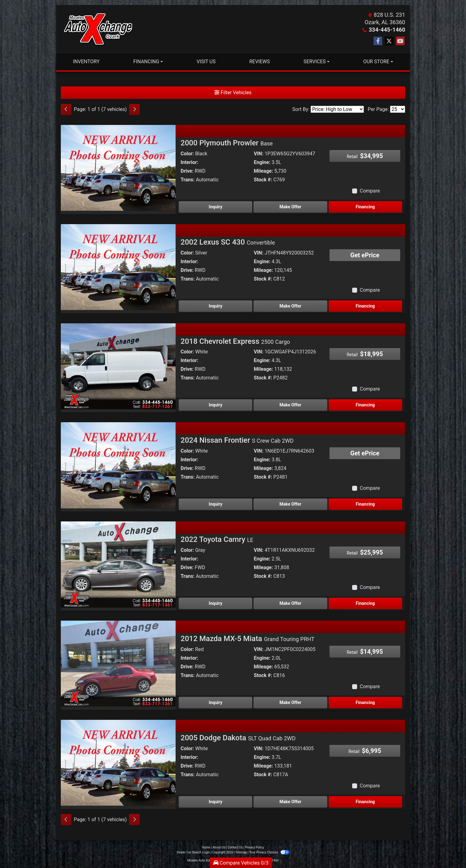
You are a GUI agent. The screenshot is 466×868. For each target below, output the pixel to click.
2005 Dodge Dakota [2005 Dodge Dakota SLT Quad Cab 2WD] (238, 738)
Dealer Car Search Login (193, 852)
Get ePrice (365, 255)
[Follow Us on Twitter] (389, 41)
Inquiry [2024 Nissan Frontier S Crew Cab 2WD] (216, 504)
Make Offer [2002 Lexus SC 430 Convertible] (290, 306)
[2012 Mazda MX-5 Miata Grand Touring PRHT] (118, 663)
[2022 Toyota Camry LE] (118, 564)
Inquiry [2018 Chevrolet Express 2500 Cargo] (216, 405)
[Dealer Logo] (98, 29)
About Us (219, 847)
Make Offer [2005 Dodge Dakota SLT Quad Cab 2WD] (290, 802)
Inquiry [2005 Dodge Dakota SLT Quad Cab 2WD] (216, 802)
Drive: (187, 171)
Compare (370, 191)
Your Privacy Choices (269, 852)
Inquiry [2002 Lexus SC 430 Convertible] (216, 306)
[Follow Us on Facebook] (378, 41)
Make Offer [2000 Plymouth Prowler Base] (290, 207)
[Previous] (66, 109)
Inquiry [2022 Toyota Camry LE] (216, 603)
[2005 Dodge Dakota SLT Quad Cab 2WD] (118, 762)
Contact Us (235, 847)
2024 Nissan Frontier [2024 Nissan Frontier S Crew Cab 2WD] (237, 440)
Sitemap (241, 852)
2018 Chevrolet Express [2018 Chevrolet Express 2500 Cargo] (235, 341)
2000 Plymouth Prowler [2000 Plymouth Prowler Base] (227, 143)
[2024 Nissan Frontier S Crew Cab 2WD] (118, 465)
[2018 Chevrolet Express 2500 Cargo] (118, 366)
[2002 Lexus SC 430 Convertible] (118, 267)
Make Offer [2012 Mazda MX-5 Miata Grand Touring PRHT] (290, 702)
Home (206, 847)
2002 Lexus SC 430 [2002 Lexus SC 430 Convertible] (228, 242)
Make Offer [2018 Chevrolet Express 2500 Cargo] (290, 405)
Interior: (189, 162)
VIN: (259, 154)
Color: (187, 154)
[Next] (134, 109)
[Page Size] (398, 109)
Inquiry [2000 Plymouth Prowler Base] (216, 207)
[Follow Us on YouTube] (400, 41)
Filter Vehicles (233, 93)
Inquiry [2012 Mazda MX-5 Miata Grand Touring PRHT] (216, 702)
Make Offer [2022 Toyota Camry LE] (290, 603)
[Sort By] (337, 109)
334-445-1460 (387, 30)
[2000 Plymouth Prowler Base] (118, 168)
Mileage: (263, 171)
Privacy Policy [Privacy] (255, 847)
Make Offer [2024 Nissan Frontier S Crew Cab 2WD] (290, 504)
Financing (365, 207)
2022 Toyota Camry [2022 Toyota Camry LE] (217, 539)
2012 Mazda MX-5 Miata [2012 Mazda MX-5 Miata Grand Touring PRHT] (248, 639)
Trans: (188, 180)
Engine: (262, 162)
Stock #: (263, 180)
